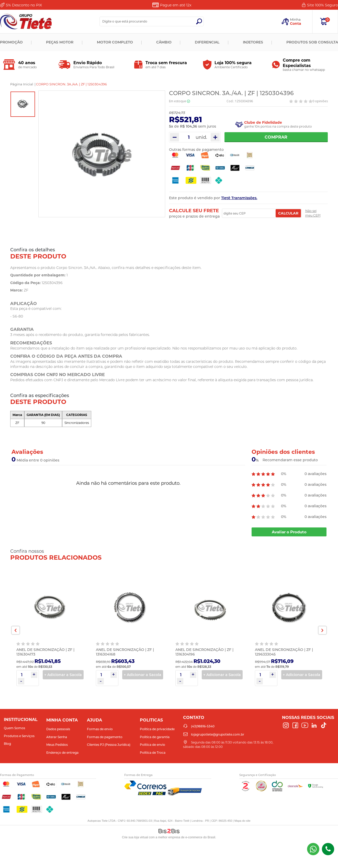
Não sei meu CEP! (313, 213)
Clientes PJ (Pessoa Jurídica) (109, 745)
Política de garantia (155, 737)
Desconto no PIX (24, 5)
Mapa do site (243, 821)
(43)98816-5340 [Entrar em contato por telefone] (328, 849)
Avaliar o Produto (289, 532)
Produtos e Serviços (19, 736)
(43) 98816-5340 (313, 849)
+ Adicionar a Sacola (63, 675)
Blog (7, 744)
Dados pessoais (58, 729)
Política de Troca (153, 753)
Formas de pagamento (105, 737)
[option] (23, 104)
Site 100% (323, 5)
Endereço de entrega (62, 753)
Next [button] (322, 630)
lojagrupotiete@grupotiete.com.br (218, 734)
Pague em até (176, 5)
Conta (296, 24)
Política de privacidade (157, 729)
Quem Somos (14, 728)
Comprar (276, 137)
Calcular (288, 213)
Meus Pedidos (57, 745)
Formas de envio (100, 729)
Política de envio (153, 745)
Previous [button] (16, 630)
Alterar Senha (57, 737)
